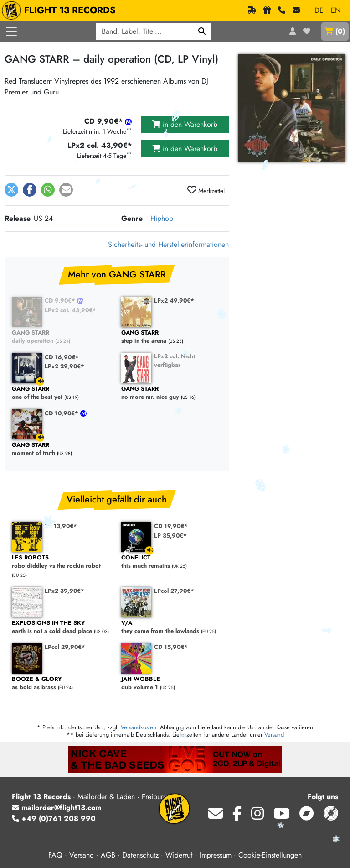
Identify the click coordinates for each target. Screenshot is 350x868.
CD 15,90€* (171, 647)
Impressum (216, 855)
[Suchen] (202, 31)
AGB (108, 855)
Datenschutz (140, 855)
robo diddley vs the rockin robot (62, 562)
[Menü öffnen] (11, 31)
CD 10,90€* (62, 413)
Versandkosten (139, 727)
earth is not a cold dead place (62, 627)
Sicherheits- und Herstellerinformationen (168, 244)
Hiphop (162, 218)
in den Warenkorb (185, 124)
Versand (274, 735)
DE (319, 10)
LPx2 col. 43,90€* (70, 310)
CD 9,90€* (61, 301)
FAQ (55, 855)
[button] (11, 190)
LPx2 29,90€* (64, 366)
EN (336, 10)
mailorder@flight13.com (57, 808)
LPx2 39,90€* (64, 591)
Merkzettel (206, 190)
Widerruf (179, 855)
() (335, 31)
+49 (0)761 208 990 (54, 818)
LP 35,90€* (170, 536)
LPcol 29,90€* (65, 647)
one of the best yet (62, 393)
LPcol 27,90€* (174, 591)
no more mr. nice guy (171, 393)
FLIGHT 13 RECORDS (61, 10)
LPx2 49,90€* (174, 301)
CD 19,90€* (171, 526)
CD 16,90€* (62, 357)
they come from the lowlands (171, 627)
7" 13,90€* (61, 526)
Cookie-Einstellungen (270, 855)
